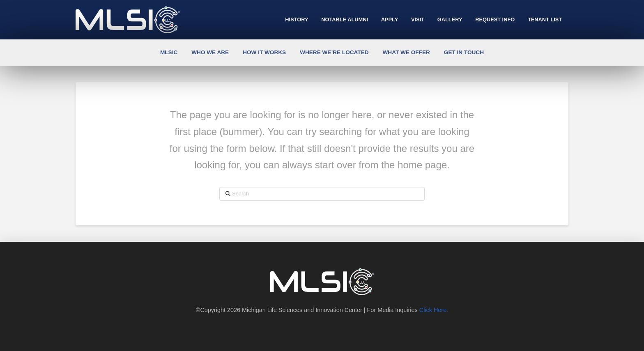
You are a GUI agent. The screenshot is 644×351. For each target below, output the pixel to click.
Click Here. (434, 310)
